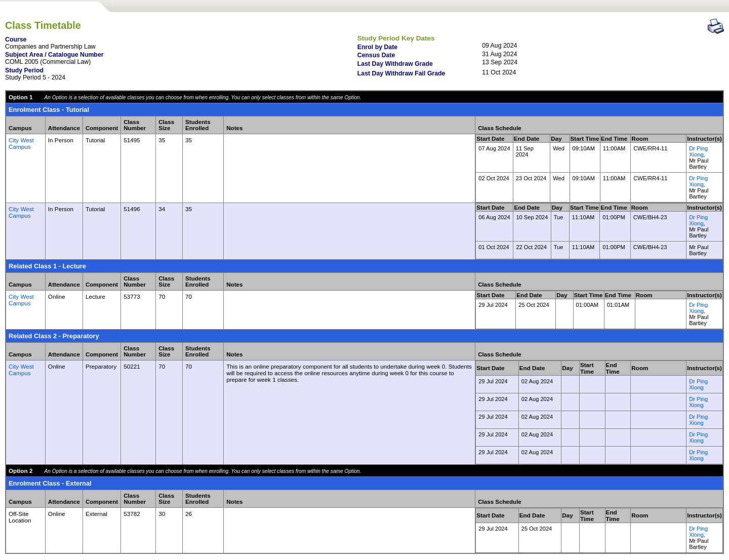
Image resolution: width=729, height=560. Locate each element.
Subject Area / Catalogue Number (54, 55)
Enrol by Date (377, 47)
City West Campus (21, 143)
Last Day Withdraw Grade (395, 64)
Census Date (376, 55)
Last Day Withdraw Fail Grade (401, 73)
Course (16, 39)
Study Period (24, 70)
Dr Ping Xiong (698, 151)
